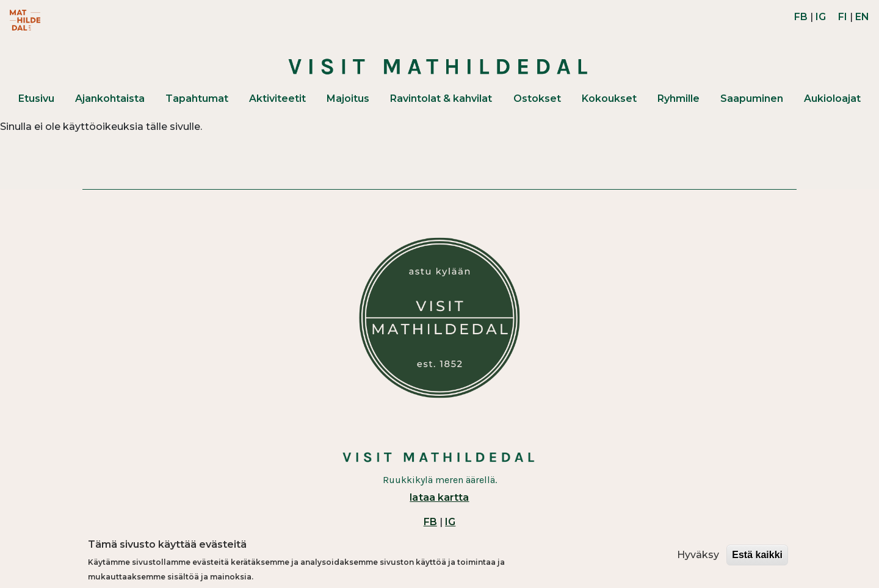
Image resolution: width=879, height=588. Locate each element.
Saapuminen (752, 99)
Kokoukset (609, 99)
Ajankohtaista (110, 99)
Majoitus (348, 99)
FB (801, 17)
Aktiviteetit (277, 99)
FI (843, 17)
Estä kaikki (757, 555)
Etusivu (36, 99)
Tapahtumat (197, 99)
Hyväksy (698, 555)
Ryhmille (678, 99)
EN (862, 17)
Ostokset (537, 99)
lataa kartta (439, 497)
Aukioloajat (832, 99)
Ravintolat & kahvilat (441, 99)
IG (821, 17)
